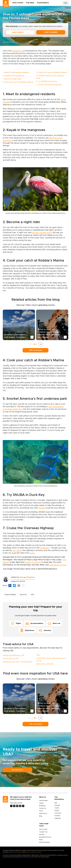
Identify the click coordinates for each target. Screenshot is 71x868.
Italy (56, 803)
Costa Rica (58, 813)
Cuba (32, 553)
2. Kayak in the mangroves (13, 76)
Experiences (27, 630)
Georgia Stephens (27, 577)
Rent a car (54, 623)
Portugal (57, 805)
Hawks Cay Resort (33, 562)
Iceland (57, 811)
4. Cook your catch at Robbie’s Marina (18, 82)
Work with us (43, 814)
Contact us (43, 808)
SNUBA (42, 508)
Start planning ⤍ (18, 770)
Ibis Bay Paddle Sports (42, 233)
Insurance (45, 630)
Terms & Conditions (17, 852)
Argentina (58, 818)
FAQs (41, 811)
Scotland (57, 816)
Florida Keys (17, 51)
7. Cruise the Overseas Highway (49, 85)
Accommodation (34, 623)
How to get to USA (10, 659)
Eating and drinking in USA (13, 655)
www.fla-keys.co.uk (58, 565)
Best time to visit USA (45, 664)
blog (18, 42)
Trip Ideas (30, 3)
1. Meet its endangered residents (16, 73)
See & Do (23, 595)
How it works (18, 3)
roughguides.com (8, 42)
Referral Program (45, 842)
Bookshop (42, 806)
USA (32, 595)
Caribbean (45, 548)
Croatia (57, 808)
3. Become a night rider (12, 79)
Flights (16, 623)
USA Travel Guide (35, 350)
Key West (17, 550)
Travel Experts (43, 3)
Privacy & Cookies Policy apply (33, 852)
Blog (41, 816)
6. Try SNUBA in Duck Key (47, 81)
